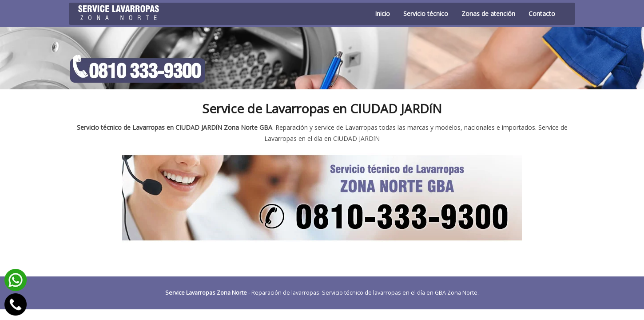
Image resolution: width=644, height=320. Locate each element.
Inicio (382, 14)
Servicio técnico (426, 14)
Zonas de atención (488, 14)
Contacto (542, 14)
